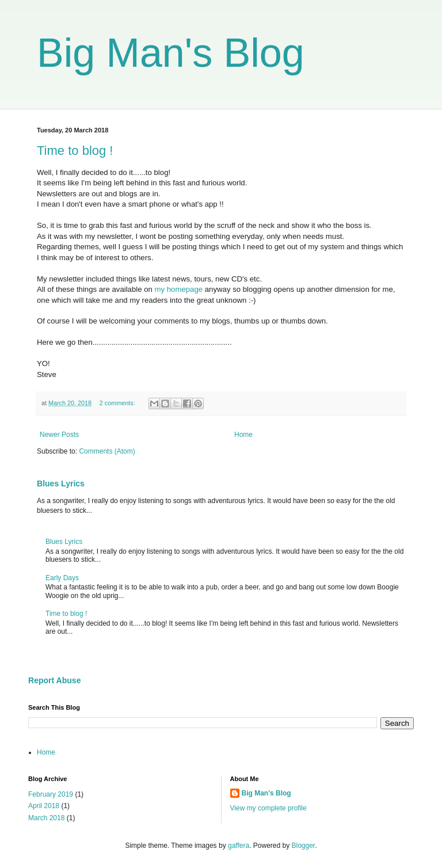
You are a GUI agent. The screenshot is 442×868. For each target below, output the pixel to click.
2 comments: (118, 403)
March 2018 (46, 818)
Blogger (304, 846)
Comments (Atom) (107, 451)
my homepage (179, 289)
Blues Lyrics (61, 484)
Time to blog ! (75, 151)
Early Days (62, 578)
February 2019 (51, 794)
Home (243, 435)
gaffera (239, 846)
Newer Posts (59, 435)
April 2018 (44, 806)
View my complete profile (268, 808)
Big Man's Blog (171, 53)
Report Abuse (54, 680)
